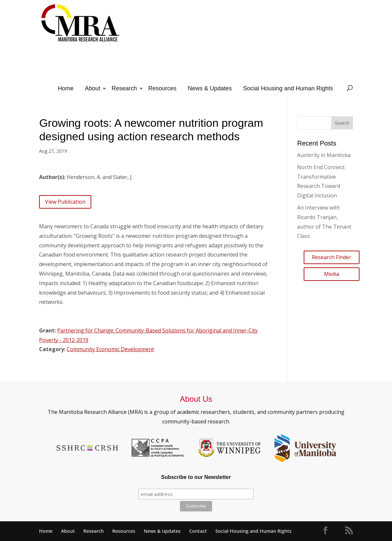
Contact (198, 531)
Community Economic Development (110, 349)
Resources (162, 88)
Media (332, 274)
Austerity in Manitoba (324, 155)
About (92, 88)
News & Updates (210, 88)
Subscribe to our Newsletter (196, 477)
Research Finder (332, 257)
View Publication (65, 202)
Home (66, 88)
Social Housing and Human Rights (288, 88)
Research (124, 88)
